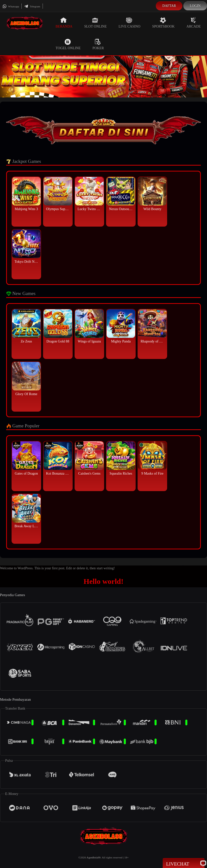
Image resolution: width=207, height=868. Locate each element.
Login (195, 6)
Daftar (169, 6)
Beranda (64, 23)
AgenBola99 (94, 857)
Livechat (184, 864)
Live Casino (130, 23)
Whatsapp (11, 6)
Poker (98, 44)
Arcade (193, 23)
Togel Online (68, 44)
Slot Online (95, 23)
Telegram (32, 6)
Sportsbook (163, 23)
